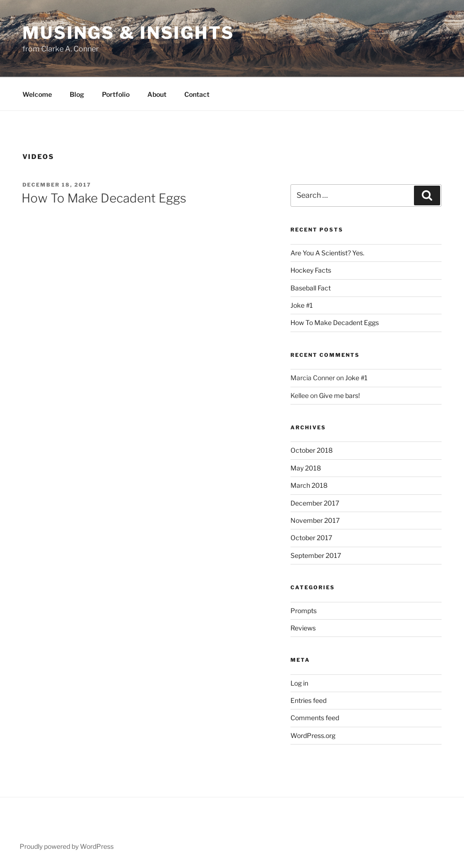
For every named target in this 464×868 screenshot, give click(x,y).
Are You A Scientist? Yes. (327, 253)
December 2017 (315, 503)
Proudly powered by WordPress (67, 846)
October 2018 (312, 450)
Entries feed (308, 700)
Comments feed (315, 718)
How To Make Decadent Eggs (104, 198)
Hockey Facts (311, 270)
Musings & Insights (128, 33)
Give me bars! (339, 395)
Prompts (304, 611)
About (157, 94)
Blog (77, 94)
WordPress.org (313, 735)
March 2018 (309, 485)
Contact (197, 94)
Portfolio (116, 94)
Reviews (303, 628)
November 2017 (315, 520)
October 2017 (311, 538)
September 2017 (316, 555)
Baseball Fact (311, 288)
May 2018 (306, 468)
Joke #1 (302, 305)
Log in (299, 683)
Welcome (37, 94)
